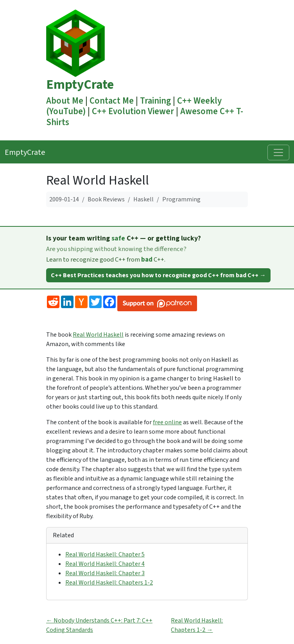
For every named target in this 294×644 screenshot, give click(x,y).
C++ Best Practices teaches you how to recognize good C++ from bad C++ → (158, 275)
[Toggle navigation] (278, 152)
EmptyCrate (80, 85)
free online (167, 422)
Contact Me (112, 101)
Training (155, 101)
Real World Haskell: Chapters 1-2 (109, 583)
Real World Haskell (98, 335)
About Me (65, 101)
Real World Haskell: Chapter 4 (105, 564)
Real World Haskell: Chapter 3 (105, 573)
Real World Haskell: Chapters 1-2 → (197, 625)
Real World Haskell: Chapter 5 (105, 554)
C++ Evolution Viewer (133, 111)
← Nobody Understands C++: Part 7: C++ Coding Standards (99, 625)
